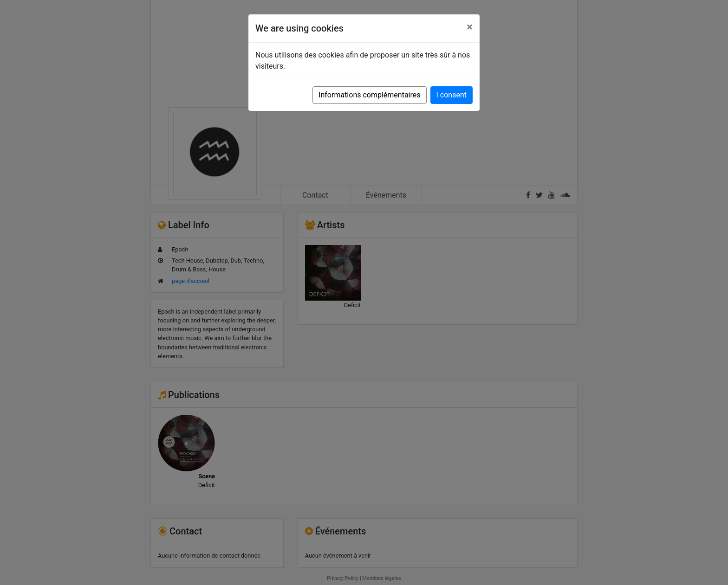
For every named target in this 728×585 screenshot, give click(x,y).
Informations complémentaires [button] (369, 95)
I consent (452, 95)
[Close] (470, 27)
